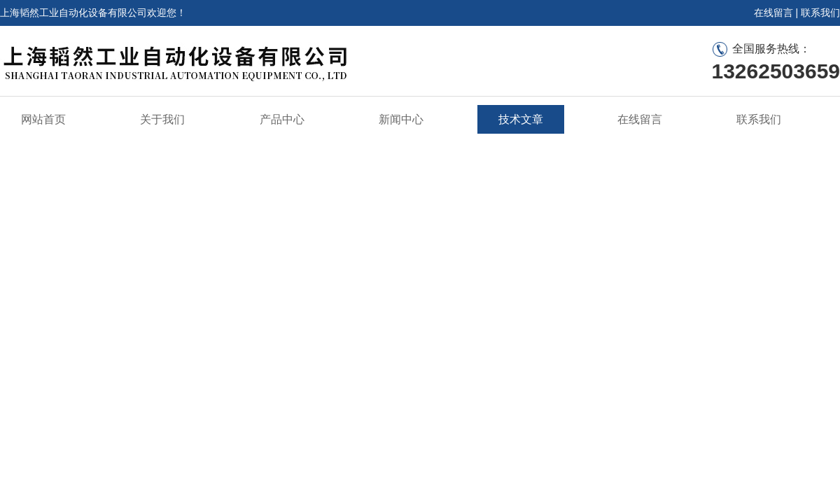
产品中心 (282, 119)
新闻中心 (401, 119)
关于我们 (162, 119)
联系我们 (820, 13)
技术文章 (521, 119)
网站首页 (43, 119)
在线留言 (773, 13)
